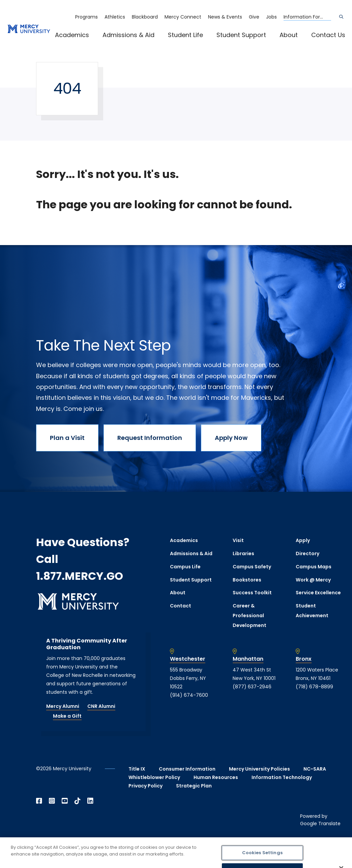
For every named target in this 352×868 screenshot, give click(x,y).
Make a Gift (67, 716)
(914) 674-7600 (189, 695)
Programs (86, 17)
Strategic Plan (194, 786)
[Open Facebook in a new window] (39, 801)
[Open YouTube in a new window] (65, 801)
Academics (72, 35)
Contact (181, 606)
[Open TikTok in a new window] (78, 801)
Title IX (137, 769)
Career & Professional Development (250, 616)
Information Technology (282, 777)
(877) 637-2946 (252, 687)
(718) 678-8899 (314, 687)
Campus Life (185, 567)
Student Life (185, 35)
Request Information (150, 438)
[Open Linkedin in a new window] (90, 801)
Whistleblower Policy (154, 777)
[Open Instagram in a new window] (52, 801)
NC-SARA (315, 769)
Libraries (243, 553)
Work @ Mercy (313, 580)
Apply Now (231, 438)
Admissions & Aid (128, 35)
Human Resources (216, 777)
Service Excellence (318, 593)
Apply (303, 540)
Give (254, 17)
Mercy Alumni (63, 706)
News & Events (225, 17)
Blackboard (145, 17)
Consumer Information (187, 769)
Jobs (271, 17)
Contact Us (328, 35)
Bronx (304, 659)
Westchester (188, 659)
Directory (307, 553)
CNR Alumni (101, 706)
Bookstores (247, 580)
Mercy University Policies (259, 769)
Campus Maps (314, 567)
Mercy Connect (183, 17)
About (289, 35)
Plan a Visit (67, 438)
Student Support (241, 35)
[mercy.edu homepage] (29, 29)
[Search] (341, 17)
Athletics (115, 17)
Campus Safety (252, 567)
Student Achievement (312, 611)
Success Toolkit (252, 593)
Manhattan (248, 659)
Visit (238, 540)
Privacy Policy (145, 786)
